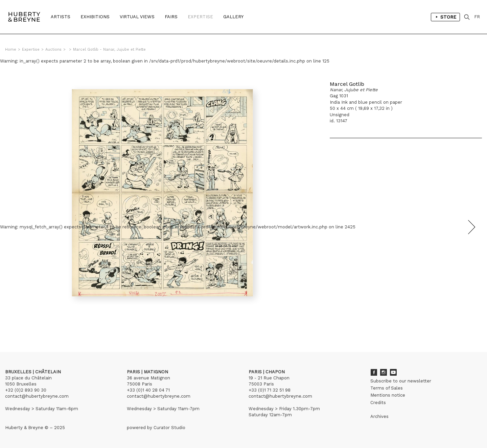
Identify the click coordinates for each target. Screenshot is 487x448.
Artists (61, 17)
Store (445, 17)
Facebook (374, 372)
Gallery (233, 17)
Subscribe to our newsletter (401, 381)
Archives (379, 416)
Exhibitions (95, 17)
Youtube (393, 372)
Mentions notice (388, 395)
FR (477, 17)
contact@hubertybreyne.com (37, 396)
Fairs (171, 17)
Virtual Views (137, 17)
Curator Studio (169, 428)
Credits (378, 403)
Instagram (384, 372)
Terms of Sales (387, 388)
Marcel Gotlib (347, 84)
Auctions (53, 49)
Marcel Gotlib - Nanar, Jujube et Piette (109, 49)
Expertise (200, 17)
